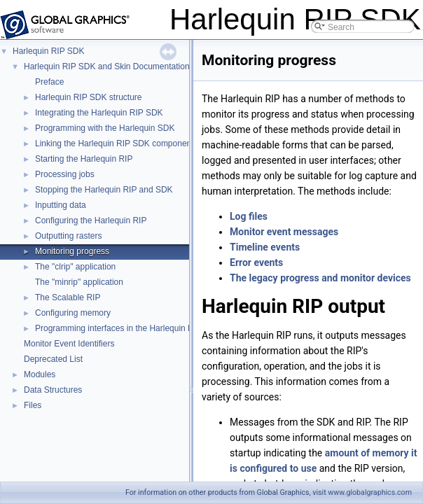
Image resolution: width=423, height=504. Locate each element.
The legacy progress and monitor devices (320, 278)
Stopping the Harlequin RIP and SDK (104, 190)
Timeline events (265, 247)
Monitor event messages (284, 232)
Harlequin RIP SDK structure (89, 97)
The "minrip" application (79, 282)
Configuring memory (73, 313)
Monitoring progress (72, 251)
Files (33, 405)
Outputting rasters (68, 236)
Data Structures (53, 390)
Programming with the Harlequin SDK (105, 128)
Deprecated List (53, 359)
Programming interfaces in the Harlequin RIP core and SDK (146, 328)
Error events (256, 262)
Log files (249, 216)
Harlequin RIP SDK (49, 51)
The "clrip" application (75, 267)
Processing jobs (65, 174)
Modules (40, 374)
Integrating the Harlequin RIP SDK (99, 113)
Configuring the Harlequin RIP (91, 220)
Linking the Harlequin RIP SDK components (117, 143)
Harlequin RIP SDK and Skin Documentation (107, 66)
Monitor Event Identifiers (69, 344)
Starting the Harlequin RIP (84, 159)
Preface (49, 82)
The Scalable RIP (68, 297)
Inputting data (61, 205)
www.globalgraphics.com (370, 492)
